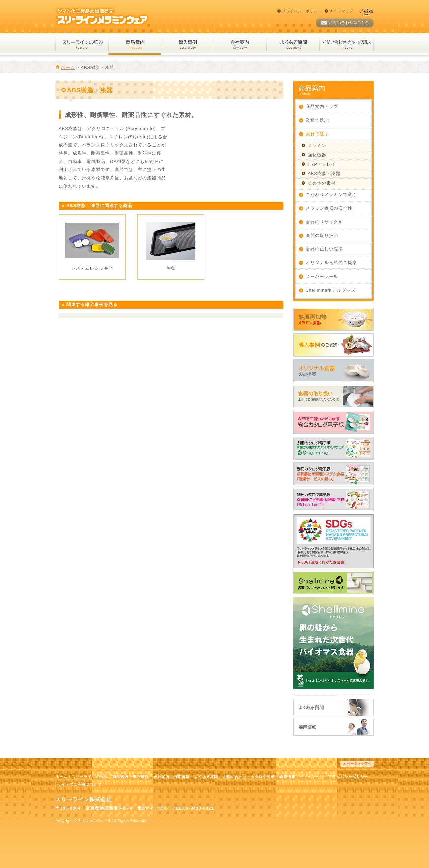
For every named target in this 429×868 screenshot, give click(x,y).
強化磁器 (317, 155)
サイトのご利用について (80, 784)
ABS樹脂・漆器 (324, 174)
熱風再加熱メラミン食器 (333, 319)
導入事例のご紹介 (333, 345)
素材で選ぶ (317, 134)
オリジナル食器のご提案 (331, 263)
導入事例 (187, 44)
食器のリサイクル (324, 222)
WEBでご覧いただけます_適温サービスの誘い (333, 474)
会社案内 (240, 44)
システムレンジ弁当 (92, 268)
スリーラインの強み (82, 44)
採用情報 (333, 727)
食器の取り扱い (322, 235)
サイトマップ (341, 11)
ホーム (68, 67)
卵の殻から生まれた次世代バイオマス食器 (333, 643)
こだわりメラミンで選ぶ (331, 195)
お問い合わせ (345, 23)
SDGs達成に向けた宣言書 (333, 541)
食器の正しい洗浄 (324, 249)
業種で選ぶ (317, 120)
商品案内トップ (322, 107)
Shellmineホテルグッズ (331, 290)
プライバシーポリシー (301, 11)
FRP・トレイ (322, 164)
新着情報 (287, 777)
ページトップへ (357, 764)
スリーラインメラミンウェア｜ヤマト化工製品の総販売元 (102, 17)
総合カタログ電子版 (333, 422)
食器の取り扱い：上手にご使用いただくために (333, 397)
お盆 (171, 268)
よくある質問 (293, 44)
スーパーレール (322, 276)
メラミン (317, 145)
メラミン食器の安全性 (329, 208)
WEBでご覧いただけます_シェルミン (333, 448)
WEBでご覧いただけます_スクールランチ (333, 500)
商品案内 (135, 44)
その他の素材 (322, 183)
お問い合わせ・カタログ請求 (347, 44)
